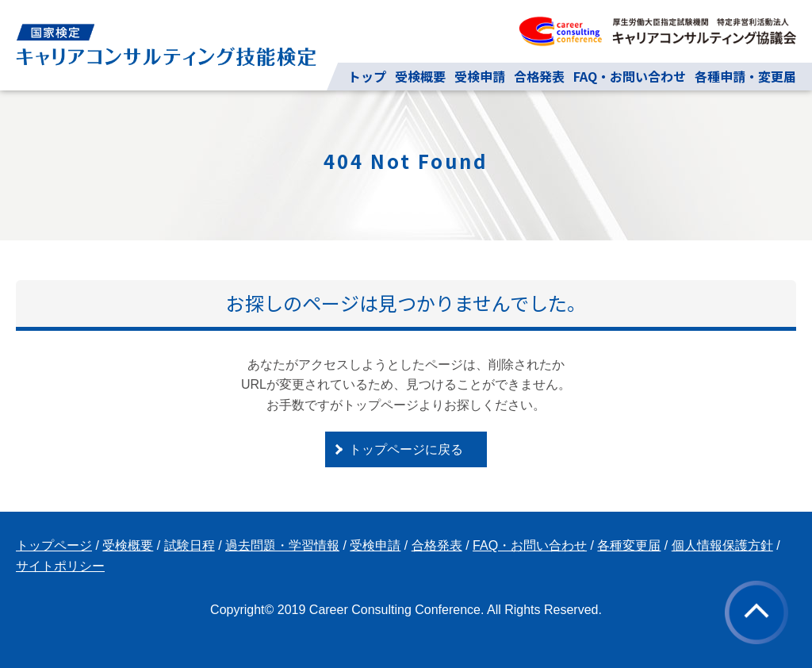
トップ (367, 76)
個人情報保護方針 (722, 545)
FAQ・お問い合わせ (630, 76)
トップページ (54, 545)
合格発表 (539, 76)
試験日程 (190, 545)
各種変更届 (629, 545)
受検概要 (420, 76)
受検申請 (480, 76)
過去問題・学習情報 (282, 545)
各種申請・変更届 (745, 76)
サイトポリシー (60, 566)
